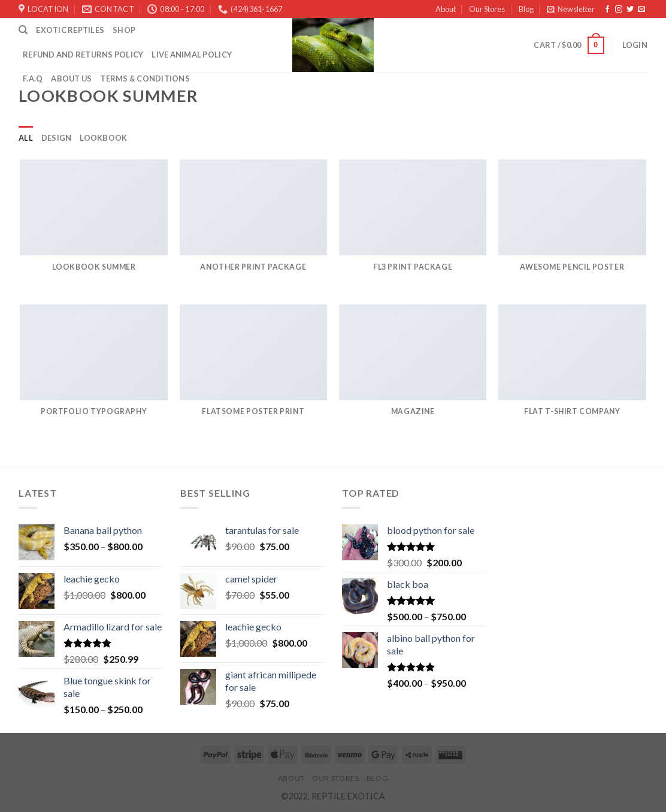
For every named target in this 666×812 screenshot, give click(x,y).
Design (57, 138)
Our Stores (487, 9)
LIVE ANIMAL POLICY (192, 55)
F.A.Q (33, 79)
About (446, 9)
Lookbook (103, 138)
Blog (526, 9)
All (26, 138)
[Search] (23, 30)
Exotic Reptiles (70, 30)
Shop (124, 30)
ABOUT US (71, 79)
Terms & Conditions (145, 79)
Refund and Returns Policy (83, 55)
